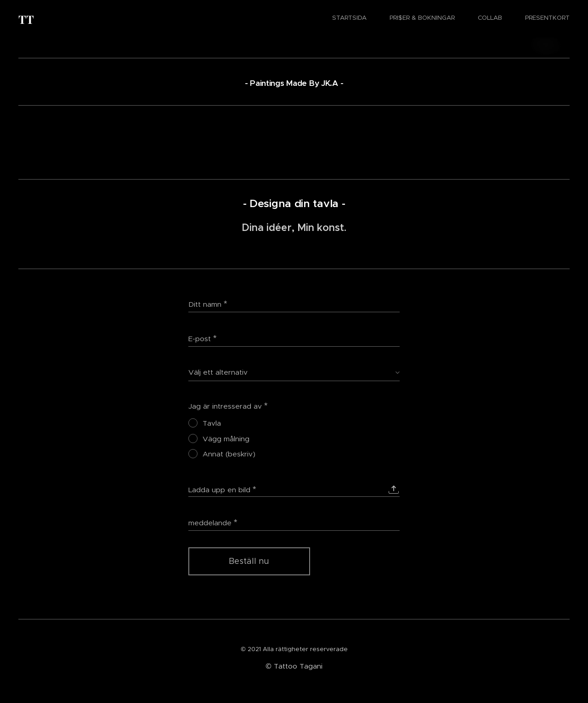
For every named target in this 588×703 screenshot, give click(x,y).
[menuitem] (505, 19)
